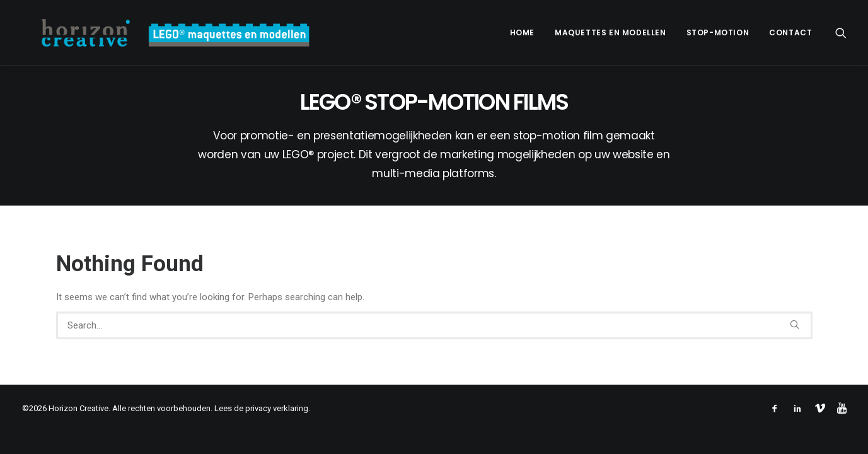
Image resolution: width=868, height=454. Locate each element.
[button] (841, 33)
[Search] (434, 325)
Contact (790, 32)
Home (522, 32)
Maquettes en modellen (610, 32)
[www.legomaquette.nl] (159, 33)
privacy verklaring (277, 408)
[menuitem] (522, 33)
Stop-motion (718, 32)
